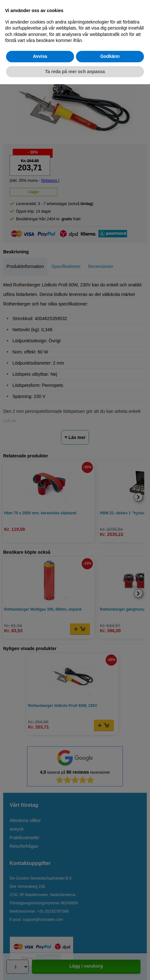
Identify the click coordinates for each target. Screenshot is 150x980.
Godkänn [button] (110, 56)
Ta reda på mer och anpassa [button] (75, 72)
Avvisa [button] (40, 56)
